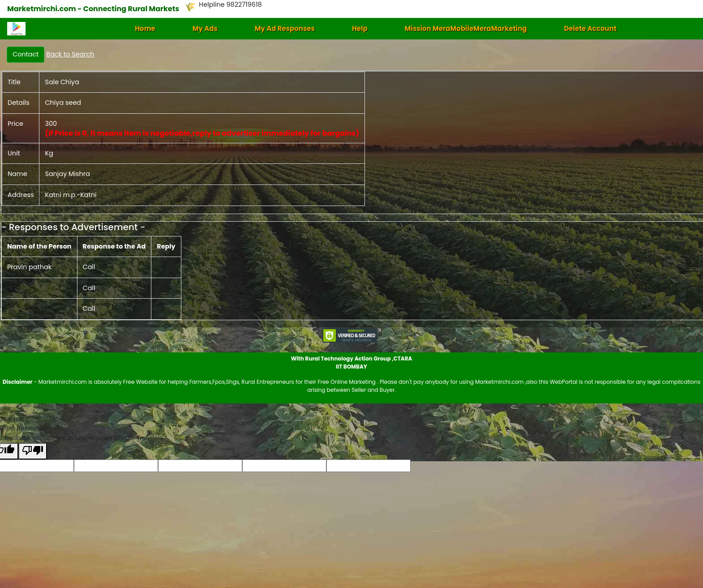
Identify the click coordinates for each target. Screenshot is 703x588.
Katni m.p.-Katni (71, 195)
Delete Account (590, 28)
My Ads (205, 28)
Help (360, 28)
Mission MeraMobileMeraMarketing (466, 28)
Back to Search (70, 54)
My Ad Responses (285, 28)
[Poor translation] (33, 451)
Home (145, 28)
